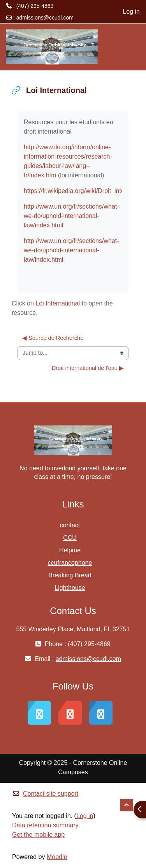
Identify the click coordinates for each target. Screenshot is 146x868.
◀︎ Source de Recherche (53, 338)
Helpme (70, 550)
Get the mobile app (38, 835)
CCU (70, 538)
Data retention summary (45, 825)
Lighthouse (70, 588)
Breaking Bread (70, 575)
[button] (127, 805)
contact (70, 525)
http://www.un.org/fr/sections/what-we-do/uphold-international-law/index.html (71, 216)
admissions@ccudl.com (45, 18)
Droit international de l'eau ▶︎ (88, 368)
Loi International (58, 303)
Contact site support (45, 794)
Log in (131, 12)
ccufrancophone (70, 563)
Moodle (57, 857)
